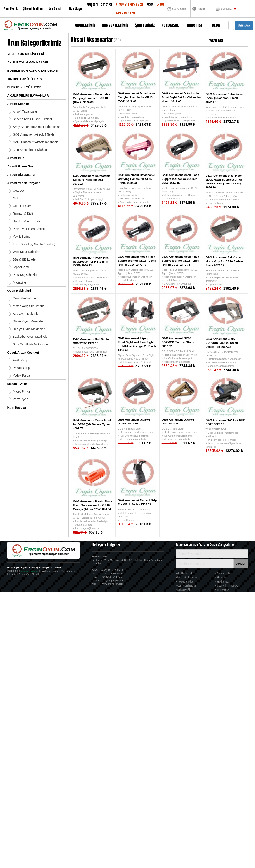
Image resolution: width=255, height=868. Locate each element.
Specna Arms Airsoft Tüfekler (33, 119)
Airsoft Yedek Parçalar (24, 183)
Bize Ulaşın (75, 9)
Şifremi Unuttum (33, 9)
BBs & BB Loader (25, 259)
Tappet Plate (21, 267)
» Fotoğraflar (222, 590)
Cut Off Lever (22, 206)
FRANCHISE (194, 25)
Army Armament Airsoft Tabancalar (36, 127)
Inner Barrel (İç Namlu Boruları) (34, 244)
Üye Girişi (55, 9)
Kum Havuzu (17, 407)
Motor (17, 198)
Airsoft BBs (16, 158)
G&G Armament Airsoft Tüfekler (34, 134)
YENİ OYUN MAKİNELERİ (26, 54)
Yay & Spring (22, 237)
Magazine (20, 282)
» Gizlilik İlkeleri (184, 573)
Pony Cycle (21, 399)
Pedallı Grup (21, 368)
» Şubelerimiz (223, 573)
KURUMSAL (170, 25)
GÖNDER (241, 564)
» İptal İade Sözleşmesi (188, 577)
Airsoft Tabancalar (25, 111)
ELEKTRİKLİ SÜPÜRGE (24, 87)
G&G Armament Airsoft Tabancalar (36, 142)
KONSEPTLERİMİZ (115, 25)
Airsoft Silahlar (18, 104)
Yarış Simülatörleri (25, 298)
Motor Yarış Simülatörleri (30, 306)
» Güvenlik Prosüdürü (227, 586)
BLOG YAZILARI (216, 28)
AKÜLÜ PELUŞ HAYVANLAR (28, 96)
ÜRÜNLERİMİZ (85, 25)
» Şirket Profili (183, 590)
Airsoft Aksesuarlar (22, 175)
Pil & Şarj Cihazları (26, 275)
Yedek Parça (22, 376)
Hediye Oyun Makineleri (29, 329)
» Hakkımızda (223, 581)
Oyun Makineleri (19, 291)
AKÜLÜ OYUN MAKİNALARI (28, 62)
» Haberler (221, 577)
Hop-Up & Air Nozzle (27, 221)
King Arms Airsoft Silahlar (30, 150)
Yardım (201, 9)
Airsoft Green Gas (21, 166)
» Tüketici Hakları (185, 581)
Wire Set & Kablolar (26, 252)
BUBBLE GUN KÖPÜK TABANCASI (33, 71)
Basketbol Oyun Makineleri (31, 337)
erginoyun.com (30, 571)
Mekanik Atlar (17, 384)
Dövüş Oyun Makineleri (29, 321)
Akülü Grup (21, 360)
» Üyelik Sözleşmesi (186, 586)
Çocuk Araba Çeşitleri (23, 353)
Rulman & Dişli (23, 214)
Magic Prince (22, 391)
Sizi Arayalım (180, 9)
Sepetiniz (229, 9)
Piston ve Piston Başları (29, 229)
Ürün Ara (244, 25)
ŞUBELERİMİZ (145, 25)
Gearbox (19, 191)
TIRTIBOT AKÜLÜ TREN (25, 79)
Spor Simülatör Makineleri (30, 344)
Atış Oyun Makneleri (27, 314)
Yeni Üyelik (11, 9)
